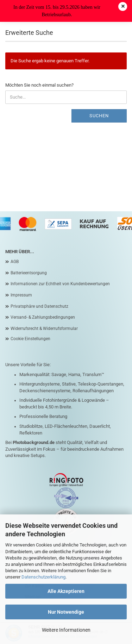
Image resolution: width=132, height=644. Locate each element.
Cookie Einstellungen (30, 339)
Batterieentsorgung (29, 273)
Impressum (21, 295)
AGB (15, 262)
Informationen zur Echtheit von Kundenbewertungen (60, 284)
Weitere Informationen (66, 630)
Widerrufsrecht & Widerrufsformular (44, 329)
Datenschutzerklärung (43, 577)
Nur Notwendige (66, 612)
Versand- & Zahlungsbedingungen (43, 317)
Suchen (99, 116)
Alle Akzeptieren (66, 591)
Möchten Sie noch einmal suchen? (39, 85)
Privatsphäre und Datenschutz (39, 306)
